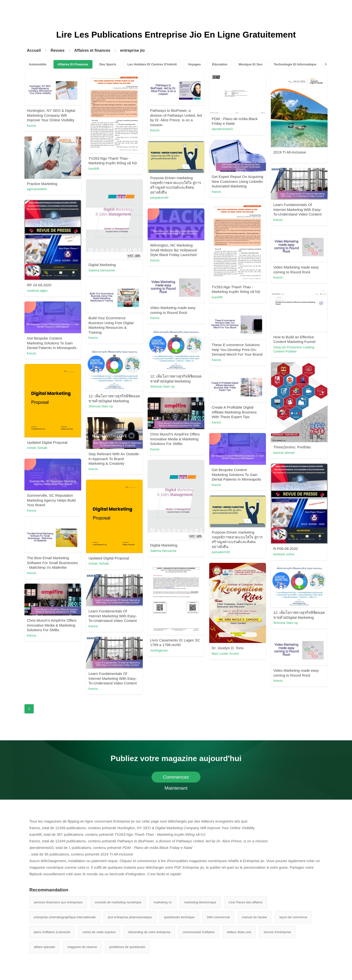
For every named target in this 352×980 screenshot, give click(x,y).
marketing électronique (200, 902)
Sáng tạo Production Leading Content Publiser (294, 349)
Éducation (220, 64)
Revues (58, 50)
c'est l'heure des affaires (246, 902)
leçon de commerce (293, 917)
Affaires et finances (92, 50)
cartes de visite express (99, 932)
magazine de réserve (82, 947)
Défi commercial (218, 917)
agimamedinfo (37, 189)
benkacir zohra (284, 554)
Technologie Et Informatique (295, 64)
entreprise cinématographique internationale (65, 917)
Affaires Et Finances (73, 64)
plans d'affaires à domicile (52, 932)
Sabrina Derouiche (102, 270)
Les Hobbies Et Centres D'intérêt (152, 64)
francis (32, 126)
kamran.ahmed (284, 453)
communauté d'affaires (199, 932)
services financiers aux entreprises (58, 902)
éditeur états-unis (239, 932)
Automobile (38, 64)
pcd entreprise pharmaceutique (130, 917)
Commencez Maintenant (176, 779)
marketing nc (163, 902)
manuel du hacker (255, 917)
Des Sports (108, 64)
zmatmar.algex (37, 291)
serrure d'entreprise (277, 932)
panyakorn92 (159, 198)
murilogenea (159, 650)
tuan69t (94, 169)
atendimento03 (222, 129)
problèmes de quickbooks (127, 947)
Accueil (34, 50)
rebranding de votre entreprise (149, 932)
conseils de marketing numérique (118, 902)
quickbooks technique (179, 917)
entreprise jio (132, 50)
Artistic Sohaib (37, 448)
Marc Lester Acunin (225, 654)
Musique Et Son (251, 64)
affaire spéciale (44, 947)
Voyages (194, 64)
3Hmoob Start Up (162, 387)
